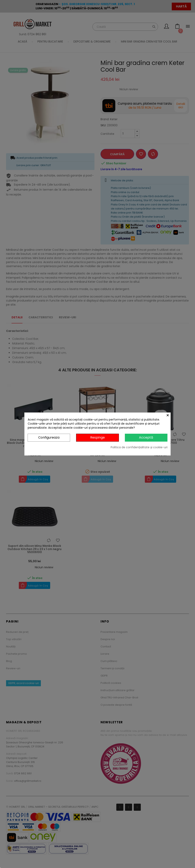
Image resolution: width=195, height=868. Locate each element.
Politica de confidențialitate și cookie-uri (139, 447)
